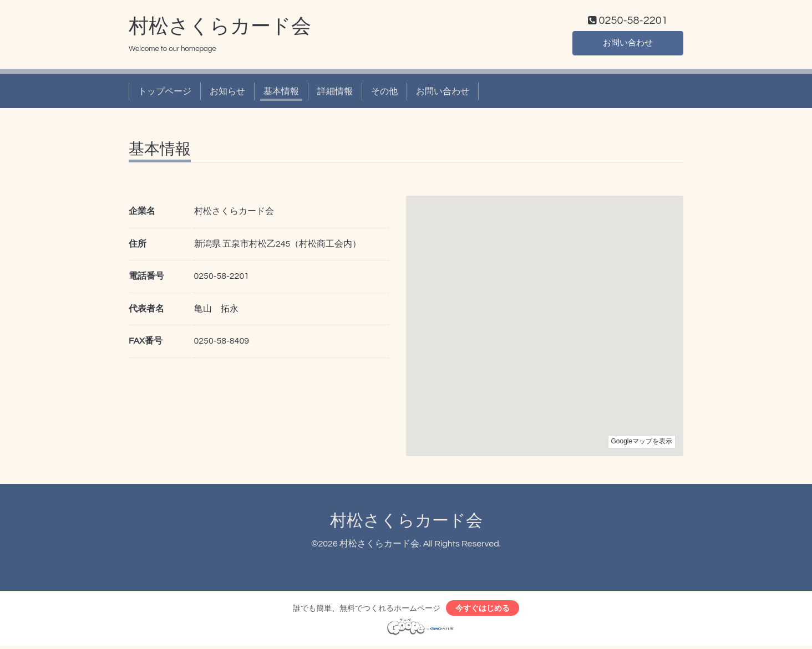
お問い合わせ (628, 44)
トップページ (165, 93)
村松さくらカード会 (220, 28)
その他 (384, 93)
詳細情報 (335, 93)
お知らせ (227, 93)
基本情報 (281, 93)
